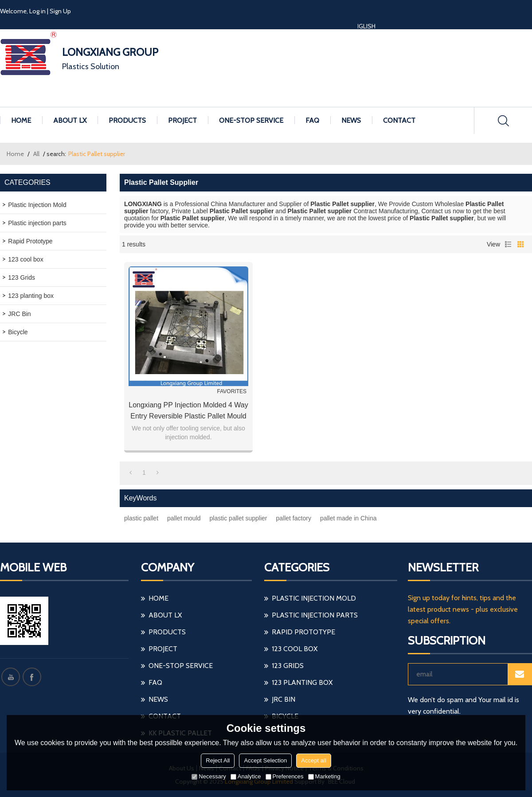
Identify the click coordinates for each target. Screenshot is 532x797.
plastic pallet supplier (239, 518)
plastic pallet (141, 518)
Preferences (285, 776)
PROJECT (182, 120)
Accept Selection (265, 760)
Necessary (209, 776)
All (36, 154)
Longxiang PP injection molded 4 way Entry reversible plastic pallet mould (188, 410)
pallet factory (294, 518)
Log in (37, 11)
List (508, 244)
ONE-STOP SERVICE (251, 120)
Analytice (246, 776)
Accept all (313, 760)
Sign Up (60, 11)
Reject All (218, 760)
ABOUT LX (70, 120)
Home (15, 154)
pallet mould (184, 518)
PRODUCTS (127, 120)
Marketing (324, 776)
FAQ (312, 120)
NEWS (351, 120)
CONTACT (399, 120)
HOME (21, 120)
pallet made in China (348, 518)
